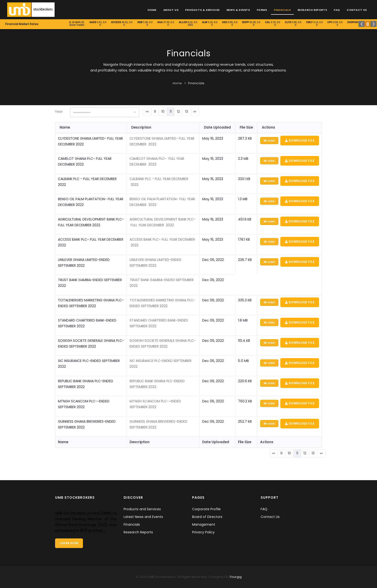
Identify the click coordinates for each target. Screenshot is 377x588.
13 (187, 111)
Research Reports (312, 10)
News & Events (238, 10)
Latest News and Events (143, 517)
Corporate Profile (206, 509)
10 (163, 111)
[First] (147, 112)
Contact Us (357, 10)
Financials (282, 10)
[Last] (195, 112)
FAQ (337, 10)
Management (204, 524)
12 (178, 111)
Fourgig (235, 577)
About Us (171, 10)
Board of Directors (207, 517)
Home (152, 10)
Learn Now (69, 543)
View (269, 141)
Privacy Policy (203, 532)
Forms (262, 10)
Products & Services (202, 10)
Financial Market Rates (22, 24)
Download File (300, 140)
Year (59, 112)
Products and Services (142, 509)
